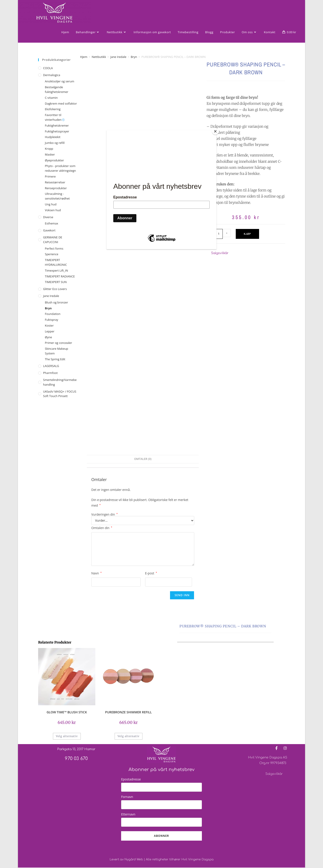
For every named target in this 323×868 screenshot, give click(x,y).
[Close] (215, 131)
